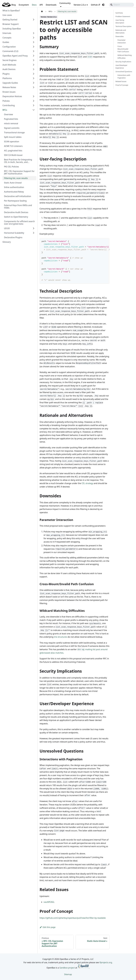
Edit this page (48, 927)
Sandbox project (67, 968)
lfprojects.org (106, 962)
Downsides (120, 36)
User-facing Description (120, 21)
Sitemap (68, 974)
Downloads (51, 5)
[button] (19, 20)
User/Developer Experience (121, 67)
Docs (34, 5)
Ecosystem (24, 5)
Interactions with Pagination (124, 76)
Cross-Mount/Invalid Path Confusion (123, 49)
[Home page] (42, 11)
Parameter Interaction (122, 41)
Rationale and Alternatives (121, 31)
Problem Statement (123, 16)
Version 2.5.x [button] (80, 5)
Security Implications (123, 62)
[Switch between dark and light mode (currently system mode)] (103, 5)
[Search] (121, 5)
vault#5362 (49, 902)
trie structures (60, 637)
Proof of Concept (122, 85)
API (41, 5)
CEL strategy (87, 483)
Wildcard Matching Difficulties (125, 57)
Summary (119, 13)
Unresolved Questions (124, 72)
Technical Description (124, 26)
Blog (14, 5)
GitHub (95, 5)
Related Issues (121, 81)
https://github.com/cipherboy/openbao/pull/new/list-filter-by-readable (73, 918)
